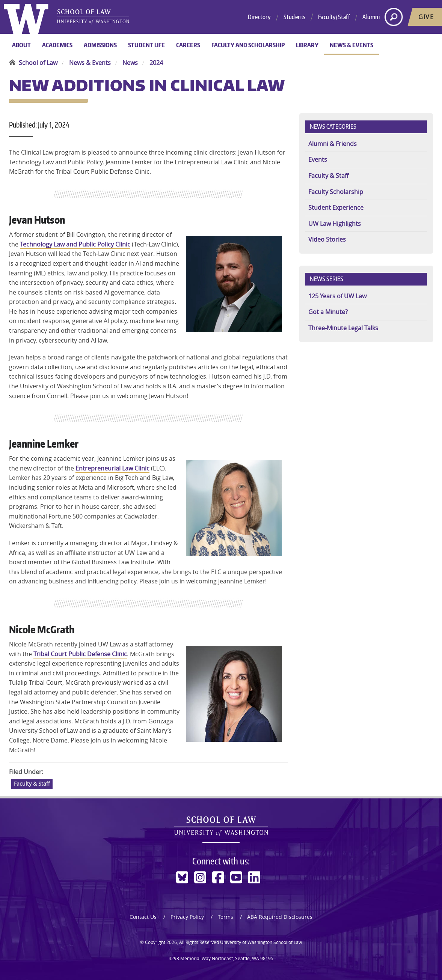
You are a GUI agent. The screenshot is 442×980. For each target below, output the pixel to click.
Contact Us (143, 917)
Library (307, 45)
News (130, 63)
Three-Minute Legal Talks (343, 328)
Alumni (371, 17)
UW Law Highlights (335, 224)
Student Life (146, 45)
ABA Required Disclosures (280, 917)
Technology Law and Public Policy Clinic (75, 244)
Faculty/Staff (334, 17)
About (21, 45)
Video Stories (327, 239)
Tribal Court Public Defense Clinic (80, 654)
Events (318, 159)
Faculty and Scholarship (248, 45)
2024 (156, 63)
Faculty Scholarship (336, 192)
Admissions (100, 45)
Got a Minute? (328, 312)
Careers (188, 45)
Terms (226, 917)
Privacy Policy (187, 917)
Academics (57, 45)
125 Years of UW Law (337, 296)
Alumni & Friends (333, 144)
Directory (259, 17)
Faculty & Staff (32, 784)
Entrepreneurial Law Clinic (112, 468)
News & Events (351, 45)
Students (295, 17)
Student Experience (336, 207)
